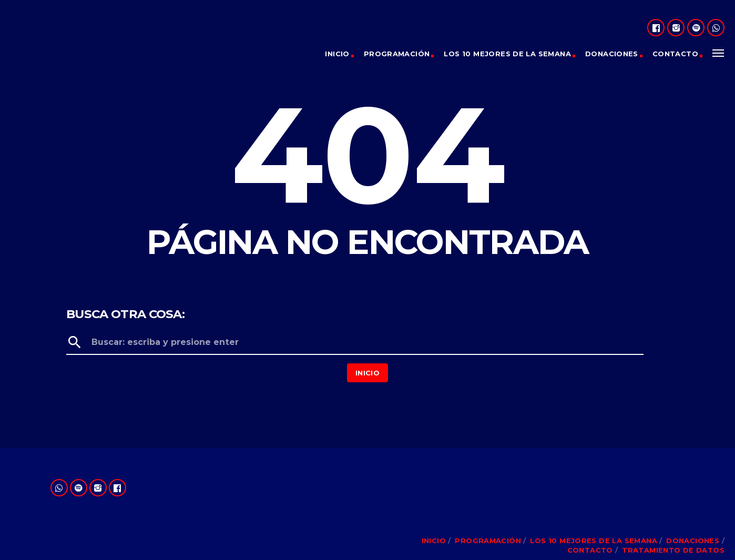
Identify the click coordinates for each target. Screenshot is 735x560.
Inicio (337, 54)
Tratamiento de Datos (673, 550)
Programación (397, 54)
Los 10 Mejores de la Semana (507, 54)
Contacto (675, 54)
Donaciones (612, 54)
